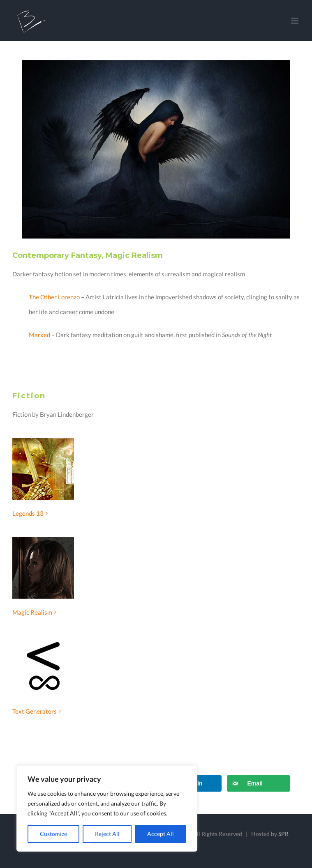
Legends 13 (28, 513)
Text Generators (35, 711)
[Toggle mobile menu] (295, 21)
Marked (39, 335)
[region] (107, 808)
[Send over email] (258, 783)
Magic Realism (32, 612)
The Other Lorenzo (54, 297)
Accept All (161, 834)
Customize (53, 834)
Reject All (107, 834)
